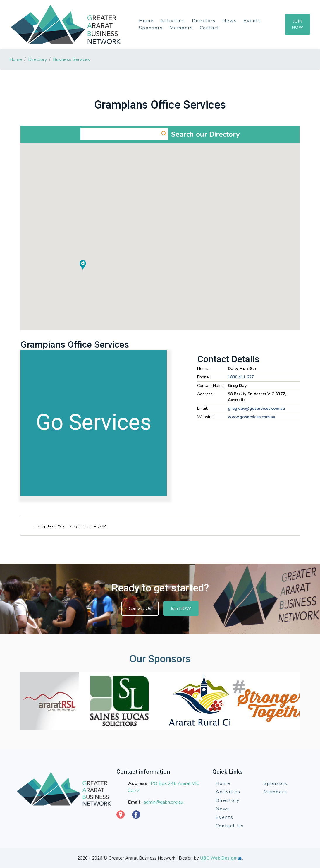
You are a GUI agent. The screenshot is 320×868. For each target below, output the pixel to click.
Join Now (298, 24)
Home (146, 21)
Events (252, 21)
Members (181, 28)
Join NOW (181, 608)
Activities (173, 21)
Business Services (71, 59)
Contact (210, 28)
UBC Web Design (218, 858)
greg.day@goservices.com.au (256, 408)
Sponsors (151, 28)
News (230, 21)
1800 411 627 (241, 377)
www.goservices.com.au (252, 417)
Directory (204, 21)
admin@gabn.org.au (163, 802)
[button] (237, 199)
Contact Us (140, 608)
